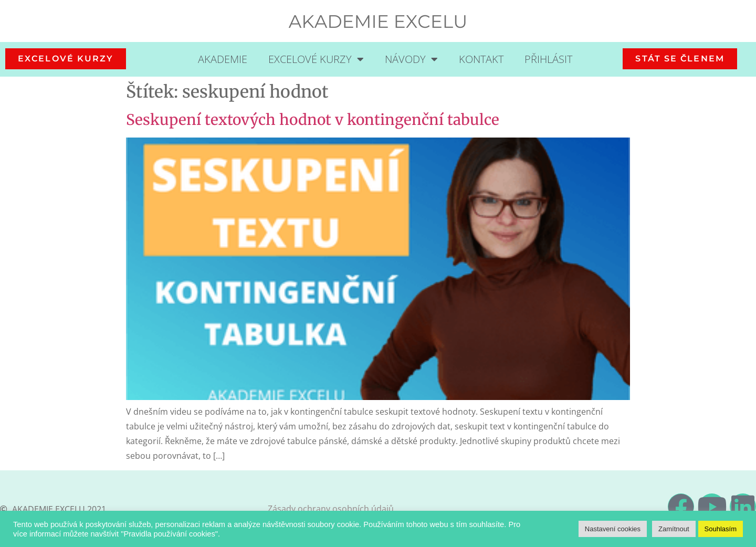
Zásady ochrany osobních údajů (331, 509)
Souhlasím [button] (721, 529)
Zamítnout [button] (674, 529)
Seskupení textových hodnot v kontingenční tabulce (313, 120)
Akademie (223, 59)
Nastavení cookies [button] (613, 529)
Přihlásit (548, 59)
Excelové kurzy (316, 59)
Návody (411, 59)
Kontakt (481, 59)
